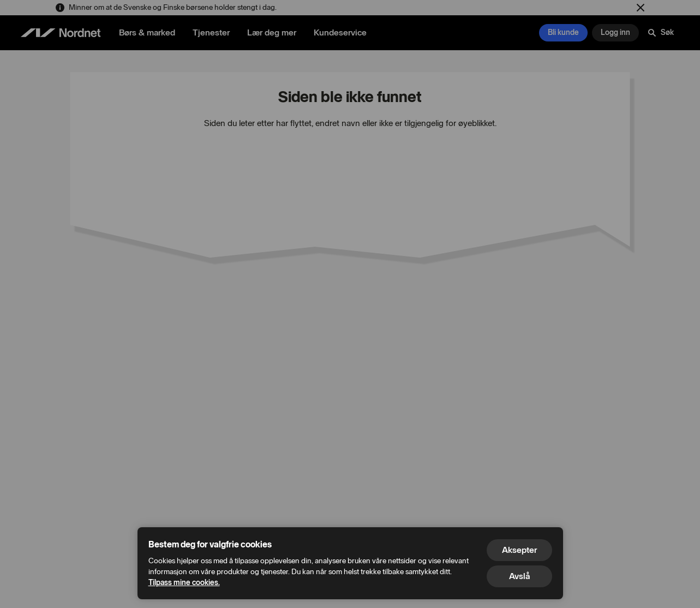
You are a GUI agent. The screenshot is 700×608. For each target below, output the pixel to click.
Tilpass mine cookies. (184, 583)
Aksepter (519, 550)
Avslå (519, 576)
